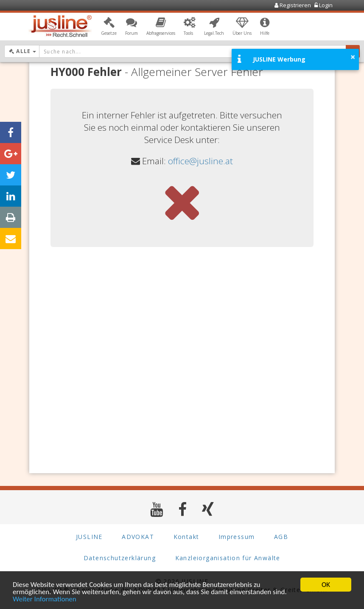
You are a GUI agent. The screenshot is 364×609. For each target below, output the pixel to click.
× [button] (353, 57)
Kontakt (186, 537)
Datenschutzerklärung (120, 558)
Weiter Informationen (45, 599)
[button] (109, 27)
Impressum (237, 537)
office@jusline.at (200, 161)
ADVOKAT (138, 537)
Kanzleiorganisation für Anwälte (228, 558)
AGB (281, 537)
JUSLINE (89, 537)
